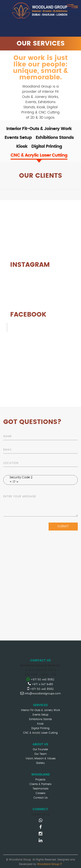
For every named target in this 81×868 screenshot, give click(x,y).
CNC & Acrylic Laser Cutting (40, 733)
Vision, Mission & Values (40, 758)
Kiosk (40, 724)
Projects (40, 780)
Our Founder (40, 749)
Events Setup (40, 715)
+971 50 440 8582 (40, 680)
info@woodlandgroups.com (40, 694)
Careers (40, 793)
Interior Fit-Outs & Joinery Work (40, 710)
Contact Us (40, 798)
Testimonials (40, 789)
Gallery (40, 763)
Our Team (40, 754)
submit (63, 526)
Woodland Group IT (50, 864)
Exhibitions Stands (40, 719)
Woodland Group (28, 327)
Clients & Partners (40, 784)
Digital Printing (40, 728)
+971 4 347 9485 (40, 684)
